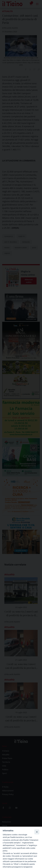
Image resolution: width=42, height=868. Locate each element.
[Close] (37, 832)
